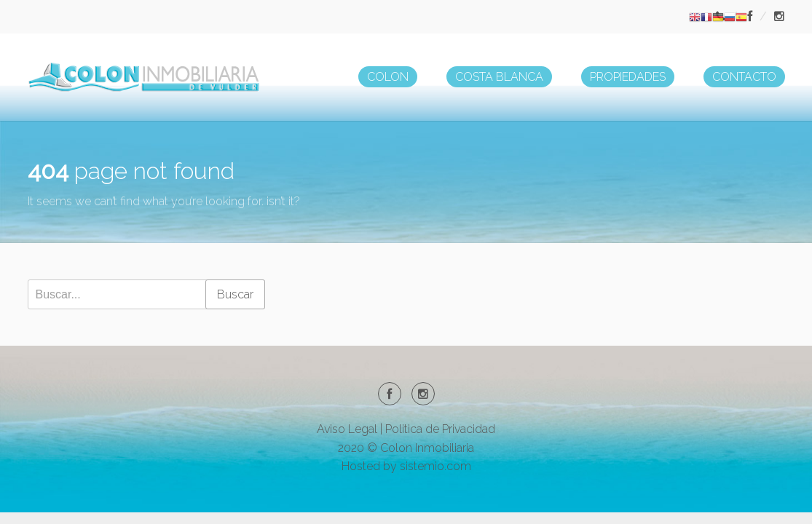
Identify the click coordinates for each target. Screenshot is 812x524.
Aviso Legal (347, 429)
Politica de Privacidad (440, 429)
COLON (388, 77)
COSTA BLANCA (499, 77)
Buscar (235, 294)
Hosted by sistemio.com (406, 466)
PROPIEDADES (628, 77)
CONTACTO (744, 77)
